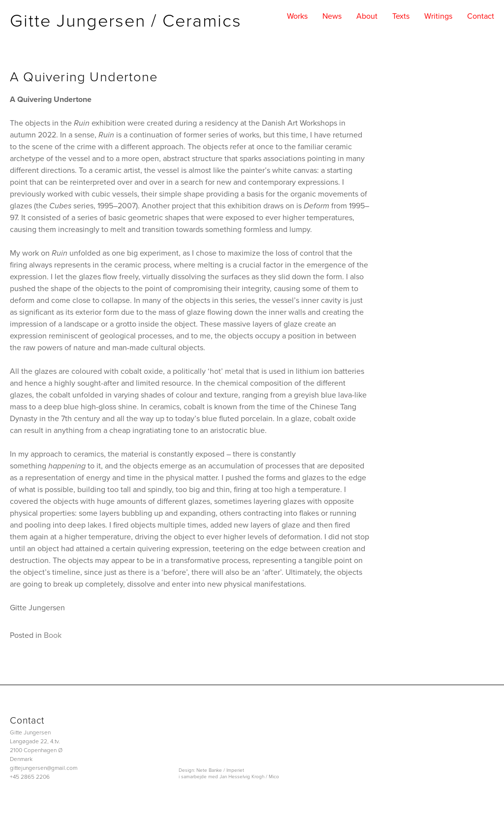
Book (53, 635)
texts (401, 16)
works (297, 16)
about (367, 16)
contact (481, 16)
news (332, 16)
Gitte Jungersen (78, 21)
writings (438, 16)
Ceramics (202, 21)
